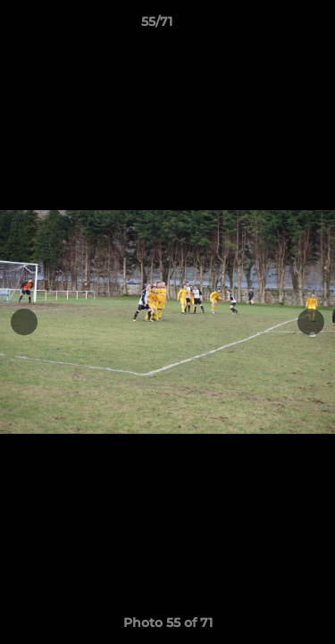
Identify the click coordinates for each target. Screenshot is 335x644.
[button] (271, 26)
